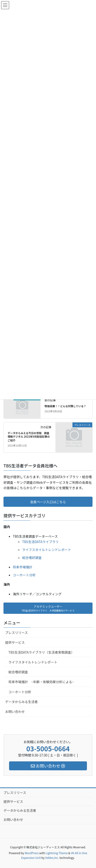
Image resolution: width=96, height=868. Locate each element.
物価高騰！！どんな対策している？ (65, 406)
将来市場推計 (23, 567)
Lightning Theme (57, 853)
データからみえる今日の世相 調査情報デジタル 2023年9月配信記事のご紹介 (29, 437)
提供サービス (15, 642)
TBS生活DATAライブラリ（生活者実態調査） (41, 652)
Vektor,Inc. (52, 858)
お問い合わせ (15, 712)
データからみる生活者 (21, 702)
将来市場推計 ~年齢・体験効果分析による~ (41, 682)
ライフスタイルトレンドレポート (47, 550)
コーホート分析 (24, 575)
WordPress (32, 853)
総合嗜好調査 (32, 558)
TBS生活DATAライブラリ (40, 542)
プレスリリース (16, 633)
